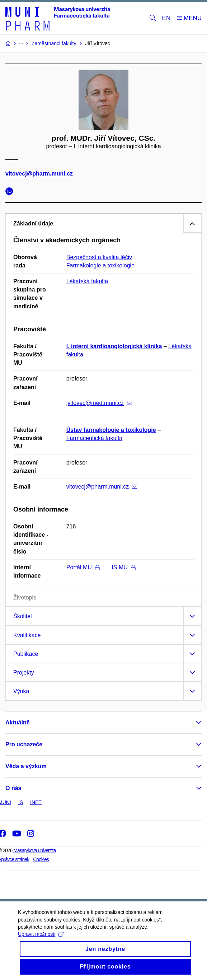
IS (21, 802)
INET (36, 802)
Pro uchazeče (24, 744)
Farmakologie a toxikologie (100, 265)
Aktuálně (18, 722)
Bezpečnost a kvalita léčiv (99, 257)
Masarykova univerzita (34, 850)
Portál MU (83, 567)
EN (166, 18)
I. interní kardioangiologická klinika (114, 346)
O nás (13, 788)
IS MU (123, 567)
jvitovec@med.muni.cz (99, 403)
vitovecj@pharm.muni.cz (39, 174)
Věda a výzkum (26, 766)
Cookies (41, 859)
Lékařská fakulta (87, 281)
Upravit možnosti (41, 940)
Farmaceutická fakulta (95, 438)
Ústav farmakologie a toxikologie (111, 430)
